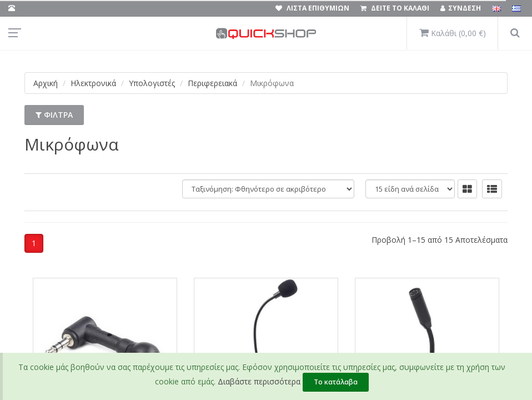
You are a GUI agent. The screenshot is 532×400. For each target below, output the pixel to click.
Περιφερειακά (212, 83)
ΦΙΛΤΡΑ (54, 115)
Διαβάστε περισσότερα (259, 381)
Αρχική (46, 83)
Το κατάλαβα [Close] (336, 382)
